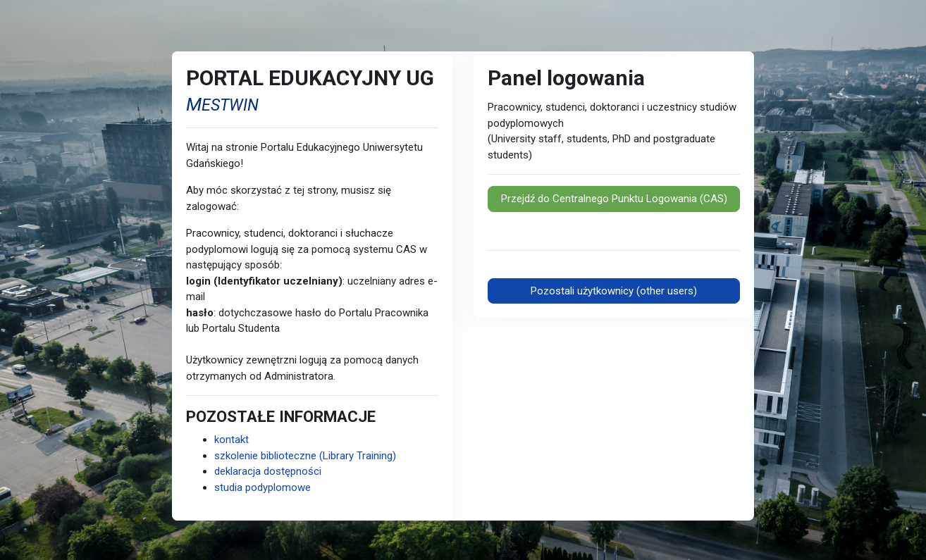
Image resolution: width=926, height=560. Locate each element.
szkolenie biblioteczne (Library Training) (305, 456)
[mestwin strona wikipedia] (222, 103)
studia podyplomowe (263, 487)
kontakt (231, 440)
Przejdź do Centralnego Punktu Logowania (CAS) (614, 199)
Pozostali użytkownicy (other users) (614, 291)
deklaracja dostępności (268, 471)
